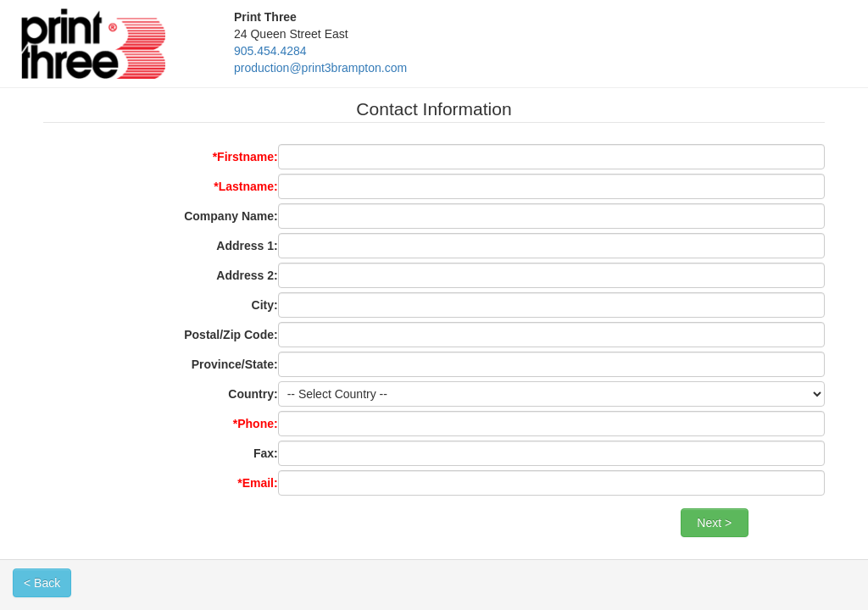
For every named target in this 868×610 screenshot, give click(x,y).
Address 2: (247, 275)
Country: (253, 394)
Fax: (266, 453)
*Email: (257, 483)
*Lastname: (245, 186)
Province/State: (235, 364)
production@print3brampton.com (320, 68)
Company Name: (231, 216)
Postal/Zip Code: (231, 335)
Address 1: (247, 246)
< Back (42, 583)
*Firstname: (245, 157)
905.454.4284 (270, 51)
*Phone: (256, 424)
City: (265, 305)
